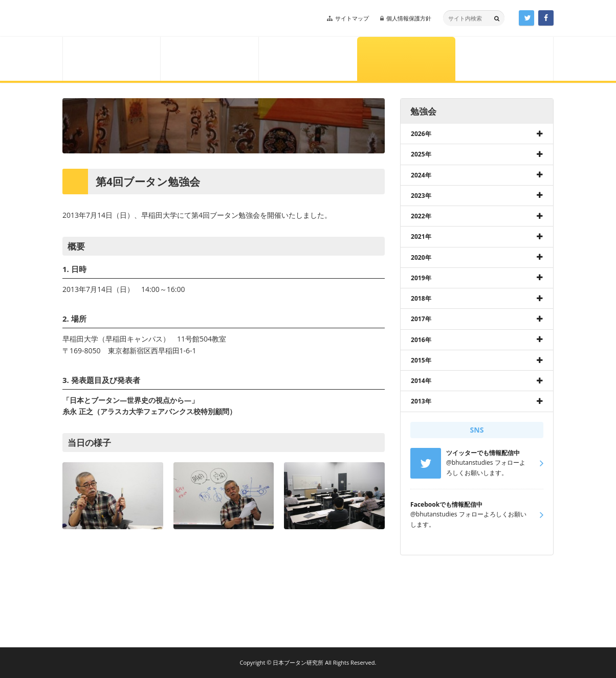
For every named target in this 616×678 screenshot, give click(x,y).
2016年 (421, 340)
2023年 (421, 196)
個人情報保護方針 (409, 18)
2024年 (421, 175)
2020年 (421, 257)
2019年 (421, 278)
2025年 (421, 154)
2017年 (421, 319)
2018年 (421, 298)
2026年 (421, 134)
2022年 (421, 216)
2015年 (421, 360)
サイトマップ (352, 18)
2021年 (421, 236)
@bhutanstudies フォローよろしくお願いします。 (468, 514)
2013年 (421, 401)
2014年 (421, 381)
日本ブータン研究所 (133, 18)
